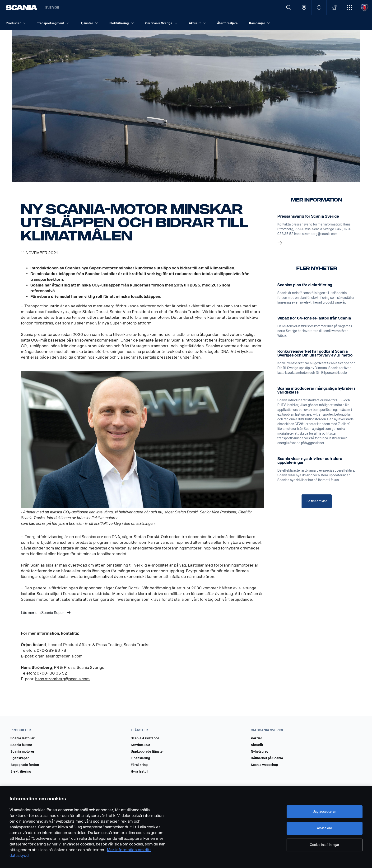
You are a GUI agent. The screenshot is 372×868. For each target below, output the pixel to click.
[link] (317, 230)
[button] (349, 7)
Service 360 (140, 745)
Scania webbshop (264, 765)
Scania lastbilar (23, 738)
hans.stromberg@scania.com (62, 679)
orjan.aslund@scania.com (59, 656)
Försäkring (139, 765)
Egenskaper (20, 758)
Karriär (256, 738)
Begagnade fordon (25, 765)
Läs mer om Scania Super (43, 613)
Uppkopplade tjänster (147, 752)
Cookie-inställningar (324, 845)
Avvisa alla (325, 828)
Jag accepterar (324, 812)
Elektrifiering (21, 772)
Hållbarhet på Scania (267, 758)
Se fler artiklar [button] (317, 501)
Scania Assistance (145, 738)
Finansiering (140, 758)
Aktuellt (257, 745)
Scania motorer (22, 752)
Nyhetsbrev (260, 752)
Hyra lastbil (139, 772)
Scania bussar (21, 745)
